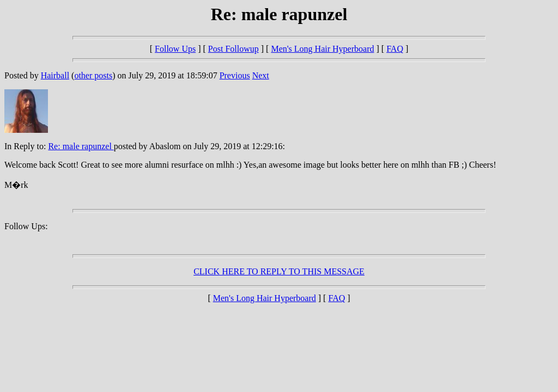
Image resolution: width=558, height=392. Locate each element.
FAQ (395, 49)
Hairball (55, 75)
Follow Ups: (26, 226)
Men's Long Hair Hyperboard (322, 49)
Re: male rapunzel (81, 146)
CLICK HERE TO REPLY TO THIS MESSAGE (279, 271)
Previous (235, 75)
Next (261, 75)
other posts (93, 75)
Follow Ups (175, 49)
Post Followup (233, 49)
